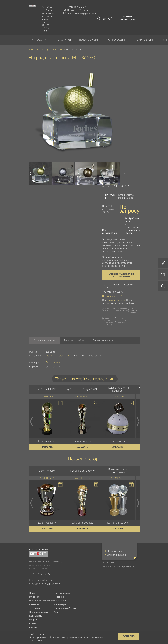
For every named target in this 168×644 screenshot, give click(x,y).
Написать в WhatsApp (78, 10)
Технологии (35, 601)
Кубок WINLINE (47, 383)
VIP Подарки (39, 33)
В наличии (64, 33)
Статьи (33, 617)
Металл (50, 349)
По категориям (89, 33)
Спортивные (59, 43)
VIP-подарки (60, 598)
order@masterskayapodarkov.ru (82, 13)
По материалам (145, 33)
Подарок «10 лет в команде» (118, 383)
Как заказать (36, 609)
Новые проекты (62, 586)
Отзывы (33, 620)
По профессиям (116, 33)
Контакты (34, 598)
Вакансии (34, 590)
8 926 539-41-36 (114, 289)
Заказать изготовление (128, 15)
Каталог (41, 43)
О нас (32, 586)
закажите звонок (116, 293)
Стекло (60, 349)
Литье (69, 349)
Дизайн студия (115, 544)
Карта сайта (109, 556)
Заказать (47, 440)
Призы (49, 43)
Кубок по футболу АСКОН (82, 383)
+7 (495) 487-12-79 (75, 7)
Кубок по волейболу (82, 464)
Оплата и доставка (39, 605)
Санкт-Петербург (50, 8)
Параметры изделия (44, 334)
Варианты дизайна (74, 334)
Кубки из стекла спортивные (118, 464)
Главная (32, 43)
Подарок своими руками (42, 594)
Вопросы (34, 613)
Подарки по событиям (65, 601)
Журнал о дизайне (117, 548)
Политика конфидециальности (119, 560)
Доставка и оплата (103, 334)
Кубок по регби (47, 464)
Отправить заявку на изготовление (121, 268)
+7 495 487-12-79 (40, 567)
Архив (57, 605)
